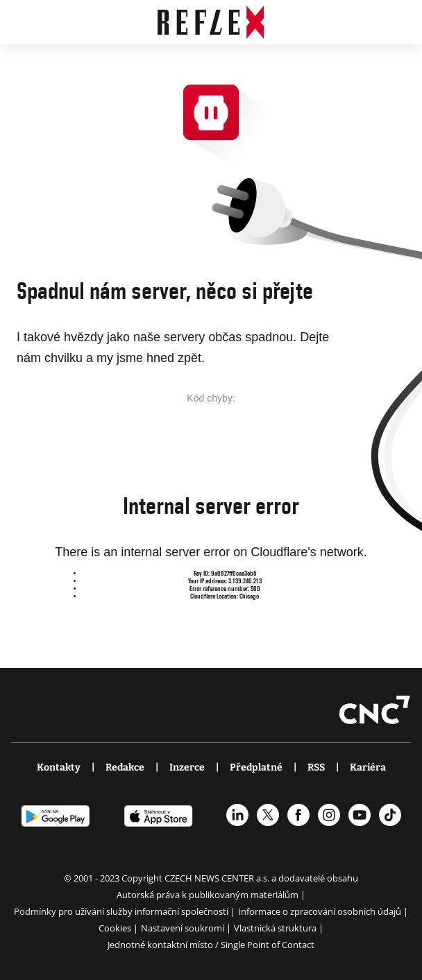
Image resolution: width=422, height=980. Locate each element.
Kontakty (59, 767)
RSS (316, 767)
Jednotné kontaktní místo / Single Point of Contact (211, 945)
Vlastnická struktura (276, 928)
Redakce (125, 767)
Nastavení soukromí (184, 928)
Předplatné (256, 767)
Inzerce (187, 767)
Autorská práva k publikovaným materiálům (209, 895)
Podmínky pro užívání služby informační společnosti (122, 911)
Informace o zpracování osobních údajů (321, 911)
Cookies (116, 928)
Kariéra (368, 767)
